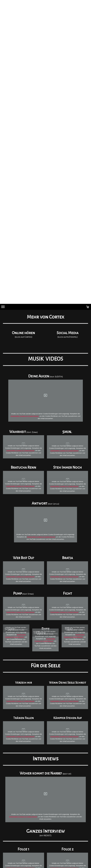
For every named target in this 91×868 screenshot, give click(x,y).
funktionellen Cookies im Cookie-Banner (25, 416)
